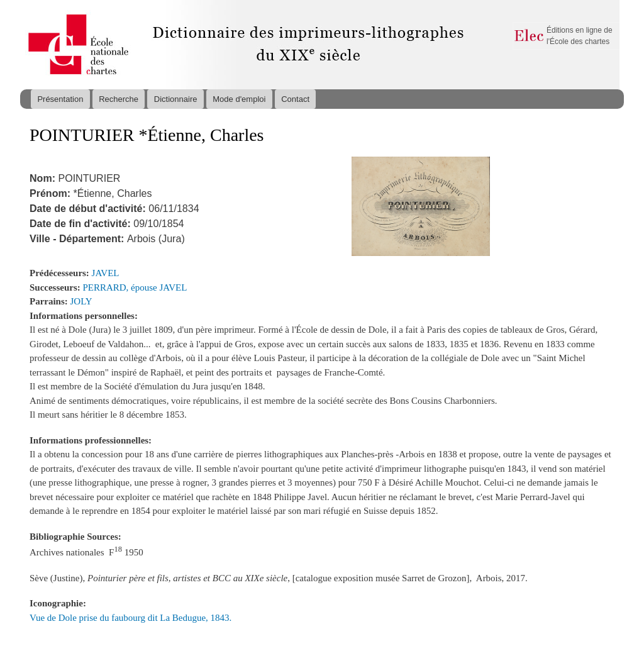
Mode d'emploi (239, 99)
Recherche (119, 99)
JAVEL (106, 273)
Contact (295, 99)
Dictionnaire (176, 99)
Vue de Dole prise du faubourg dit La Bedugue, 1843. (130, 618)
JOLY (81, 301)
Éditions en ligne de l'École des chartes (580, 36)
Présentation (60, 99)
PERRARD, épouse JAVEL (135, 287)
